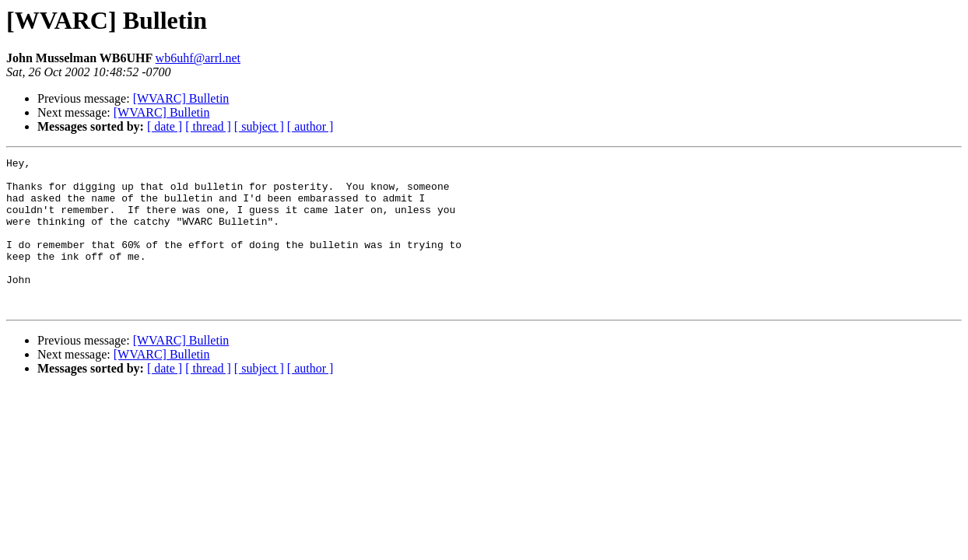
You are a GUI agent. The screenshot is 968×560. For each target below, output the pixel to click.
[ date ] (165, 126)
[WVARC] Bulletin (181, 98)
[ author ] (310, 126)
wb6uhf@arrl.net (198, 58)
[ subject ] (259, 126)
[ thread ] (208, 126)
